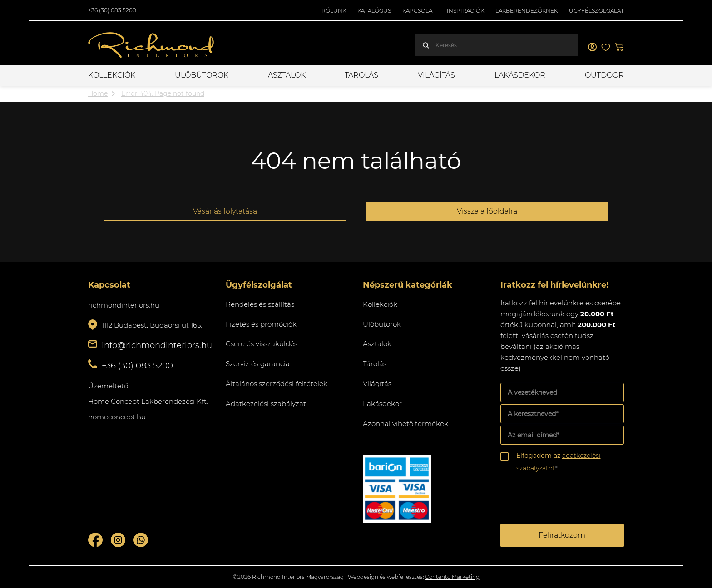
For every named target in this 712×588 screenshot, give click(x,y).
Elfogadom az (559, 462)
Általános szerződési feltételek (277, 384)
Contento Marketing (452, 577)
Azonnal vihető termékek (405, 424)
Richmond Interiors (152, 45)
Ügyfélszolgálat (596, 11)
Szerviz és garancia (258, 364)
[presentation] (569, 500)
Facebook (95, 540)
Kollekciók (112, 75)
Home (98, 93)
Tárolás (361, 75)
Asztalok (287, 75)
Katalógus (374, 11)
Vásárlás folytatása (225, 211)
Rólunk (334, 11)
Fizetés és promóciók (261, 324)
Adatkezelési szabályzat (266, 404)
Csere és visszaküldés (262, 344)
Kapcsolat (419, 11)
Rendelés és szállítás (260, 304)
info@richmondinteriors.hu (157, 345)
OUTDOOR (604, 75)
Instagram (118, 540)
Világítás (436, 75)
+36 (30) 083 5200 (112, 10)
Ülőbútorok (202, 75)
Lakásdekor (520, 75)
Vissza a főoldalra (487, 211)
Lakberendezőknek (527, 11)
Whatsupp (141, 540)
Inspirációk (465, 11)
